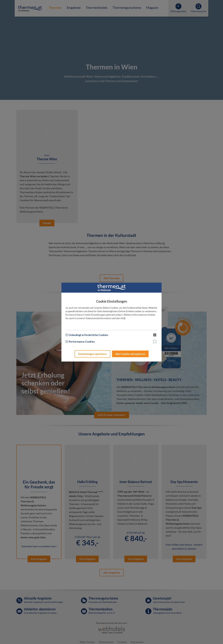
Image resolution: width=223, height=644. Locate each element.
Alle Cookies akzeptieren (130, 354)
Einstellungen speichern (92, 354)
